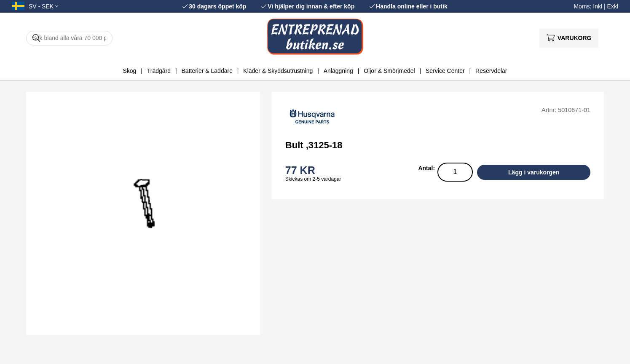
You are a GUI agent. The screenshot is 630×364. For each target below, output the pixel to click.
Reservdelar (491, 71)
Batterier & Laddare (207, 71)
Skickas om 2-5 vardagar (313, 179)
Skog (129, 71)
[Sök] (69, 38)
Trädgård (159, 71)
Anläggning (338, 71)
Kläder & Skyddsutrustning (278, 71)
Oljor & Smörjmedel (389, 71)
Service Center (445, 71)
